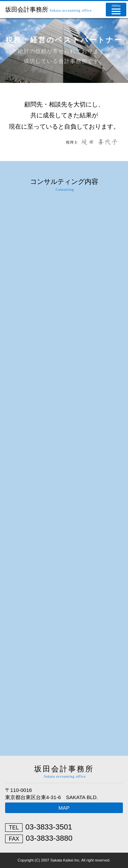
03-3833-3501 (49, 827)
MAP (64, 808)
